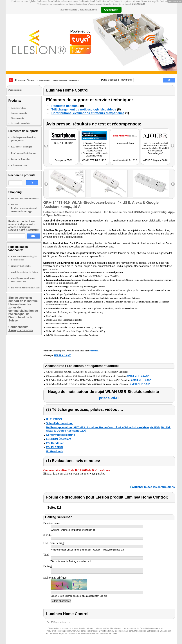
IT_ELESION (54, 419)
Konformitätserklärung (61, 435)
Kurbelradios (21, 266)
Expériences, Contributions (24, 153)
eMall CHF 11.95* (138, 376)
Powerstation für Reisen (24, 272)
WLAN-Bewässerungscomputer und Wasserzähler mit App (24, 208)
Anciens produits (19, 113)
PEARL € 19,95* (62, 355)
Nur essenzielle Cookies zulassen (78, 10)
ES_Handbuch (55, 443)
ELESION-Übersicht (59, 439)
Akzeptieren (111, 10)
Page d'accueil (109, 80)
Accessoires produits (21, 123)
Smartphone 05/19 (64, 160)
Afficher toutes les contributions (154, 487)
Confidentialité (18, 327)
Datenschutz (138, 4)
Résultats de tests (19, 165)
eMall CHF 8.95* (141, 380)
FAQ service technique (22, 147)
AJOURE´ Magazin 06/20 (155, 160)
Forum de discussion (21, 159)
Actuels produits (19, 108)
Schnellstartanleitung (60, 423)
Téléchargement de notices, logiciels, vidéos (84, 109)
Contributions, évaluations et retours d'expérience (88, 113)
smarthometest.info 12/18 (125, 160)
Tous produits (17, 118)
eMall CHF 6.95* (140, 384)
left (46, 184)
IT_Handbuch (55, 451)
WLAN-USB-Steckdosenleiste (25, 199)
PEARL (94, 350)
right (173, 184)
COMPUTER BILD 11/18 (94, 160)
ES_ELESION (55, 447)
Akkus (25, 288)
